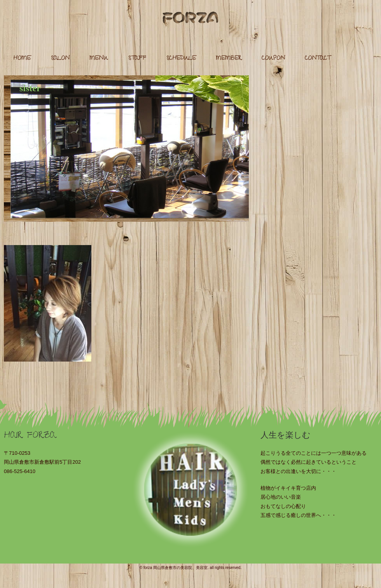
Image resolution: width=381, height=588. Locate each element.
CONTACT (318, 59)
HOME (22, 59)
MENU (99, 59)
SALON (60, 59)
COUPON (273, 59)
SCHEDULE (181, 59)
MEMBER (229, 59)
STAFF (137, 59)
